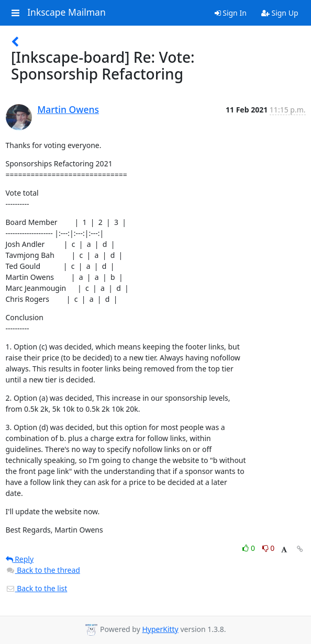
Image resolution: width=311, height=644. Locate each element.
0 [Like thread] (249, 548)
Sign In (231, 13)
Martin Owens (68, 109)
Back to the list (37, 588)
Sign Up (280, 13)
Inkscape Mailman (66, 13)
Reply (20, 559)
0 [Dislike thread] (269, 548)
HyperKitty (160, 629)
